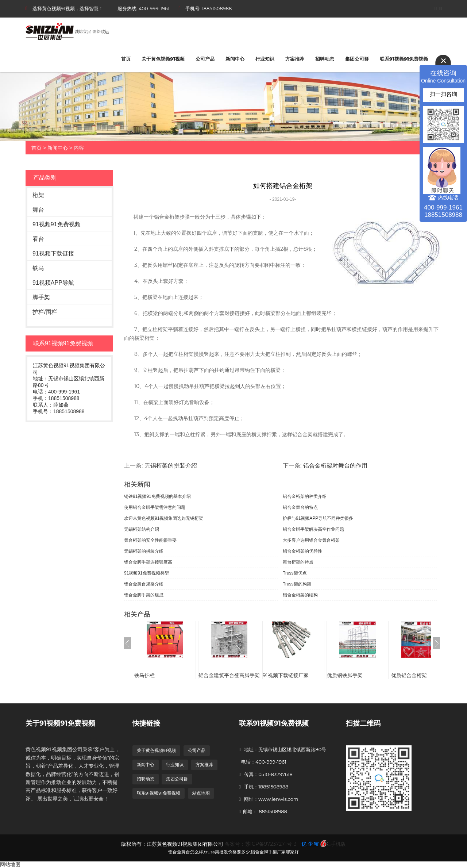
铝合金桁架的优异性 (302, 551)
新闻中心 (235, 59)
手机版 (338, 844)
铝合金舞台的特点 (300, 507)
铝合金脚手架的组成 (144, 595)
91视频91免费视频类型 (146, 573)
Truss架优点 (295, 573)
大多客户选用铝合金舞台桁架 (311, 540)
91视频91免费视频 (57, 224)
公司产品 (205, 59)
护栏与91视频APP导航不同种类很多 (318, 518)
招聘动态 (325, 59)
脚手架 (41, 297)
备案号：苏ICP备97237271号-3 (261, 844)
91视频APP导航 (53, 283)
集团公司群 (357, 59)
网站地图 (10, 864)
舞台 (38, 210)
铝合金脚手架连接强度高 (148, 562)
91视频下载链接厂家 (286, 675)
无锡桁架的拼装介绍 (171, 466)
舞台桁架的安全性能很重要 (150, 540)
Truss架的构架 (297, 584)
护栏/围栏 (45, 312)
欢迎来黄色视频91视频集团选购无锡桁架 (164, 518)
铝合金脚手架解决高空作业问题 (313, 529)
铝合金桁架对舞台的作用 (335, 466)
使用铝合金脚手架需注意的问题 (155, 507)
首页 (126, 59)
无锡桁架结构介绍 (142, 529)
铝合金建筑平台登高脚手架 (229, 675)
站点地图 (201, 793)
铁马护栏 (144, 675)
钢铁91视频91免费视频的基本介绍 (157, 496)
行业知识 (265, 59)
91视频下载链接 (53, 254)
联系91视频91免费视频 (404, 59)
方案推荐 (295, 59)
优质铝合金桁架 (409, 675)
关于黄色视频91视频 (163, 59)
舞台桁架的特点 (298, 562)
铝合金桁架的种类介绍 (305, 496)
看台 (38, 239)
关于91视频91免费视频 (60, 723)
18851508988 (217, 8)
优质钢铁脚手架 (345, 675)
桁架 (38, 195)
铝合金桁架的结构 (300, 595)
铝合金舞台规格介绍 (144, 584)
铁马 (38, 268)
